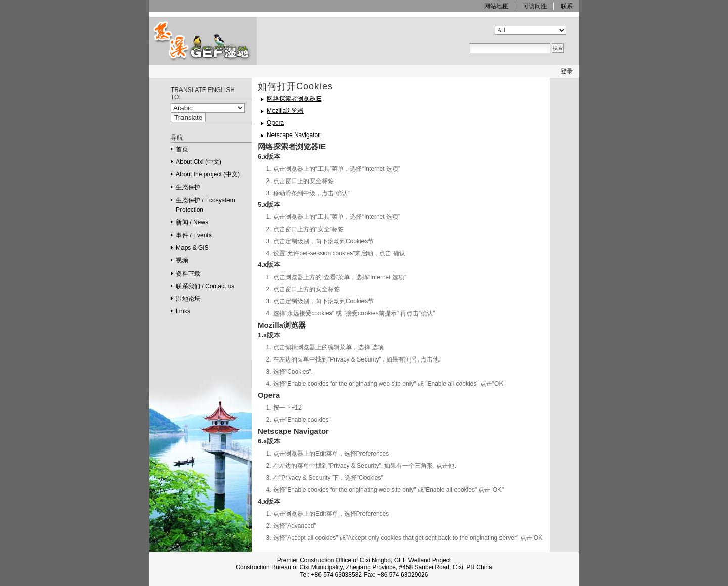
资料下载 (188, 274)
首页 (182, 149)
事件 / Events (194, 235)
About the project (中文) (208, 174)
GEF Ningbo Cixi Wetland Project (187, 64)
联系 (567, 6)
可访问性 (535, 6)
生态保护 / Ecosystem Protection (206, 205)
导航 (177, 138)
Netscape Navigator (293, 135)
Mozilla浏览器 (285, 111)
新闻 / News (192, 222)
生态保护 (188, 187)
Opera (275, 123)
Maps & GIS (192, 248)
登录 (567, 71)
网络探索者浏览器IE (294, 99)
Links (183, 311)
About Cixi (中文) (199, 162)
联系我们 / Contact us (205, 286)
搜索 (469, 26)
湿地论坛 (188, 299)
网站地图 (496, 6)
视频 (182, 260)
